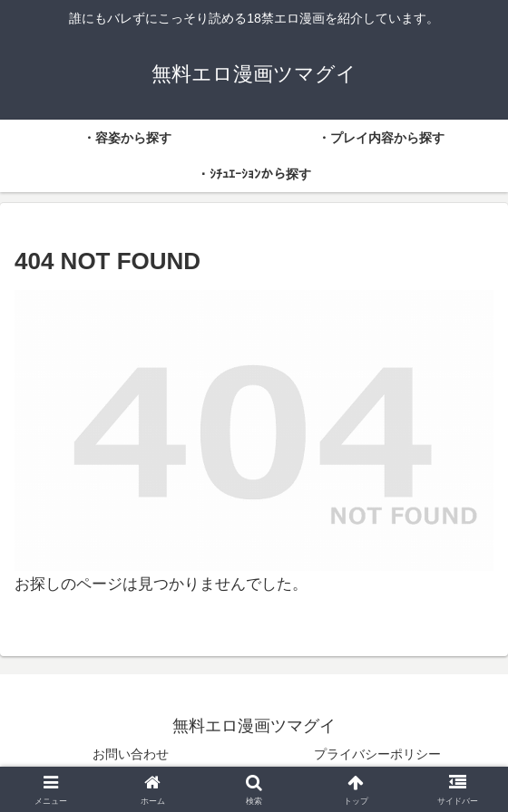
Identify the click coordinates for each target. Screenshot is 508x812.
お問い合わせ (131, 754)
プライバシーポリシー (377, 754)
